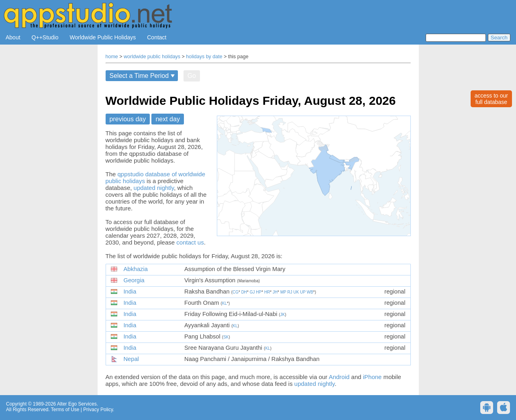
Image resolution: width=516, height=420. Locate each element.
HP (259, 292)
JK (283, 315)
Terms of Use (65, 410)
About (13, 37)
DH (244, 292)
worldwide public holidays (152, 57)
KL (224, 303)
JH (275, 292)
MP (283, 292)
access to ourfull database (491, 99)
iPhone (372, 377)
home (112, 57)
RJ (290, 292)
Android (339, 377)
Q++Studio (45, 37)
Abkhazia (136, 269)
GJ (252, 292)
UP (303, 292)
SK (226, 337)
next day (167, 119)
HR (267, 292)
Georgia (134, 280)
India (130, 292)
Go (192, 76)
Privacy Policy (98, 410)
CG (236, 292)
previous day (128, 119)
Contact (157, 37)
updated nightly (154, 188)
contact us (190, 242)
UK (296, 292)
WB (310, 292)
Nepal (131, 359)
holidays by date (204, 57)
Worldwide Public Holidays (103, 37)
